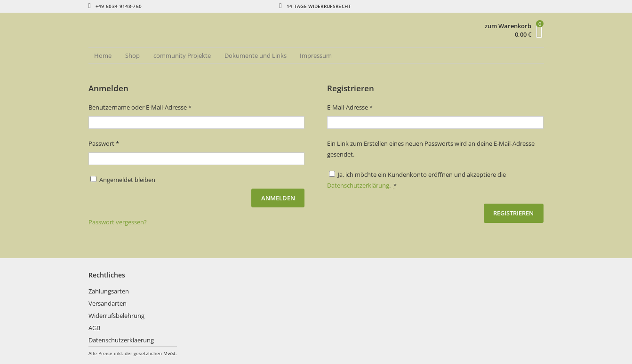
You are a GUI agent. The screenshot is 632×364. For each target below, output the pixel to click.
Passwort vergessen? (118, 222)
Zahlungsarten (109, 291)
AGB (94, 328)
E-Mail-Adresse (366, 107)
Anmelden (278, 198)
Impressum (316, 55)
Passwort (120, 143)
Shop (132, 55)
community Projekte (182, 55)
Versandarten (108, 303)
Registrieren (513, 213)
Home (103, 55)
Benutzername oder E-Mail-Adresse (156, 107)
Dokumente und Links (256, 55)
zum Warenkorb (508, 26)
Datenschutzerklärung (358, 185)
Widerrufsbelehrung (116, 316)
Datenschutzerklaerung (121, 340)
